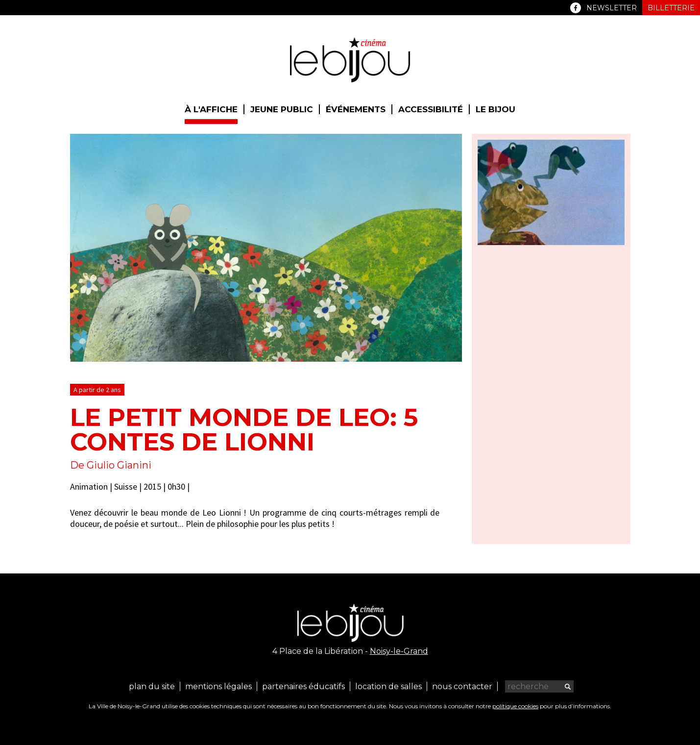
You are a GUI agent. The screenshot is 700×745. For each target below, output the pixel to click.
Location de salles (388, 686)
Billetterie (671, 8)
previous (429, 348)
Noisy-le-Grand (399, 651)
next (441, 348)
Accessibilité (431, 109)
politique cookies (515, 706)
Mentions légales (218, 686)
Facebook (576, 8)
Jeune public (282, 109)
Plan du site (152, 686)
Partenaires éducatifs (303, 686)
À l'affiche (211, 109)
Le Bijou (495, 109)
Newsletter (612, 8)
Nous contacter (462, 686)
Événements (356, 109)
